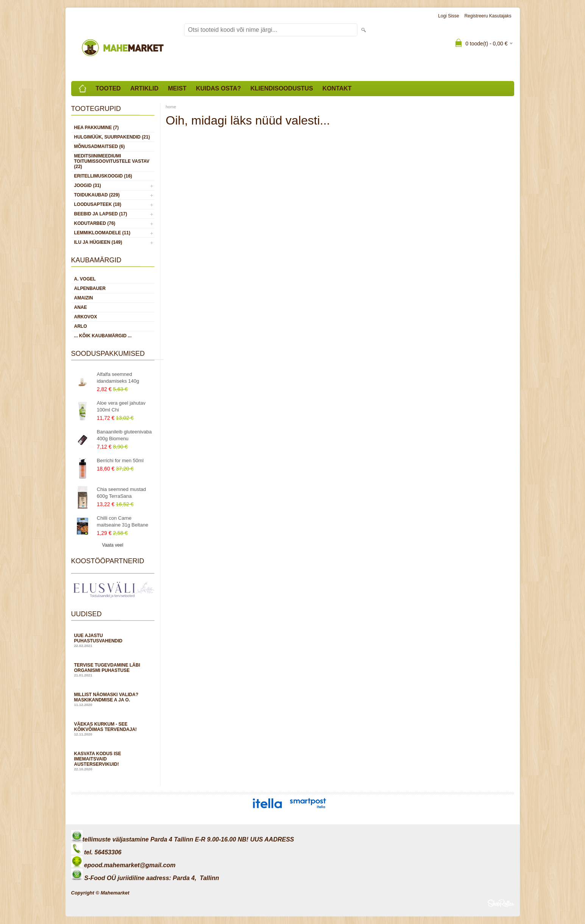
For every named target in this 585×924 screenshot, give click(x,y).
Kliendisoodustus (282, 88)
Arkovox (86, 317)
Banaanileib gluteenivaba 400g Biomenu (124, 435)
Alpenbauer (90, 288)
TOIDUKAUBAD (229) (97, 195)
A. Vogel (85, 279)
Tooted (108, 88)
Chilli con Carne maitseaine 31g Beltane (123, 521)
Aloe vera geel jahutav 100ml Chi (121, 406)
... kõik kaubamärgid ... (103, 336)
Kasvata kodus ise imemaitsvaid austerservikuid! (113, 761)
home (171, 107)
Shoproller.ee (501, 903)
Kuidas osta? (218, 88)
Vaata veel (113, 545)
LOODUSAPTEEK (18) (98, 204)
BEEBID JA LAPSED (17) (101, 214)
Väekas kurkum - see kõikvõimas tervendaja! (113, 729)
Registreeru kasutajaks (488, 16)
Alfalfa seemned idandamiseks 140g (118, 378)
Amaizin (84, 298)
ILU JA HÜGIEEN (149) (98, 242)
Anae (81, 307)
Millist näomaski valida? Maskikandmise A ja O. (113, 699)
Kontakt (337, 88)
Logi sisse (448, 16)
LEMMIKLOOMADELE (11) (102, 233)
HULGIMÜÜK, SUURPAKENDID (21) (112, 137)
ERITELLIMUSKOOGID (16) (103, 176)
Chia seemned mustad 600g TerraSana (122, 493)
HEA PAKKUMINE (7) (97, 128)
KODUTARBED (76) (95, 223)
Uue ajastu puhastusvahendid (113, 640)
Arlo (81, 326)
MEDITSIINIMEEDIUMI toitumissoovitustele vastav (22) (112, 161)
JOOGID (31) (88, 185)
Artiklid (144, 88)
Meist (177, 88)
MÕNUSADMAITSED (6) (100, 146)
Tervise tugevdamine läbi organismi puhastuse (113, 670)
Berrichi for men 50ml (120, 460)
